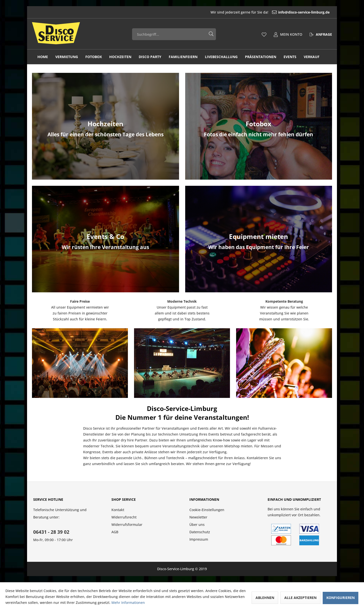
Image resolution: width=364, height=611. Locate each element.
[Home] (43, 57)
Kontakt (118, 510)
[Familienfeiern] (183, 57)
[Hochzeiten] (120, 57)
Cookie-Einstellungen (207, 510)
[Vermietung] (67, 57)
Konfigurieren (341, 598)
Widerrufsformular (127, 525)
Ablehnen (265, 598)
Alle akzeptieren (300, 598)
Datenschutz (200, 532)
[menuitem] (272, 12)
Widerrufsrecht (124, 517)
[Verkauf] (312, 57)
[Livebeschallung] (221, 57)
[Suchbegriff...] (174, 34)
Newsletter (198, 517)
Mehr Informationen (128, 603)
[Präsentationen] (261, 57)
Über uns (197, 525)
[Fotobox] (94, 57)
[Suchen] (211, 33)
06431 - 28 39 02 (51, 532)
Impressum (199, 539)
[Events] (290, 57)
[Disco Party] (150, 57)
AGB (115, 532)
